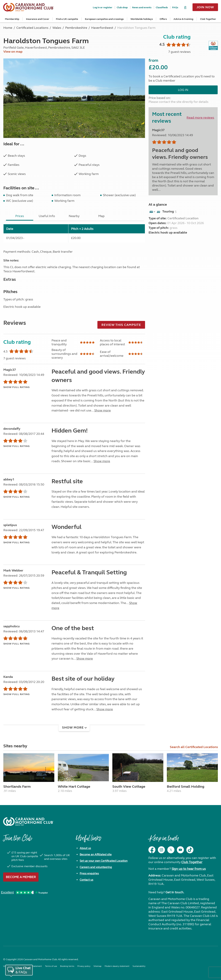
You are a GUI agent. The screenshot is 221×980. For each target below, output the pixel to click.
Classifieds (162, 7)
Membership (12, 19)
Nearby (74, 216)
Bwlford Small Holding (186, 787)
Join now (205, 7)
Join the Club (18, 840)
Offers (163, 19)
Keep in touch (163, 840)
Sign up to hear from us (189, 869)
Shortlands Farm (17, 787)
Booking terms (67, 966)
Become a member (21, 877)
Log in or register (103, 7)
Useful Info (47, 216)
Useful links (88, 840)
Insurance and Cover (38, 19)
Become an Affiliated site (96, 854)
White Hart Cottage (74, 787)
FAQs (175, 7)
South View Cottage (129, 787)
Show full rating (17, 387)
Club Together (208, 19)
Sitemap (97, 966)
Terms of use (51, 966)
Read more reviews (200, 118)
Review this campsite (121, 325)
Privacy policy (84, 966)
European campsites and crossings (104, 19)
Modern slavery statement (117, 966)
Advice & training (183, 19)
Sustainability (139, 966)
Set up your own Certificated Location (104, 861)
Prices (20, 216)
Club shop (122, 7)
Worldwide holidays (142, 19)
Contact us (86, 880)
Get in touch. (175, 892)
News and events (142, 7)
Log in (183, 90)
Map (101, 216)
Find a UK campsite (67, 19)
